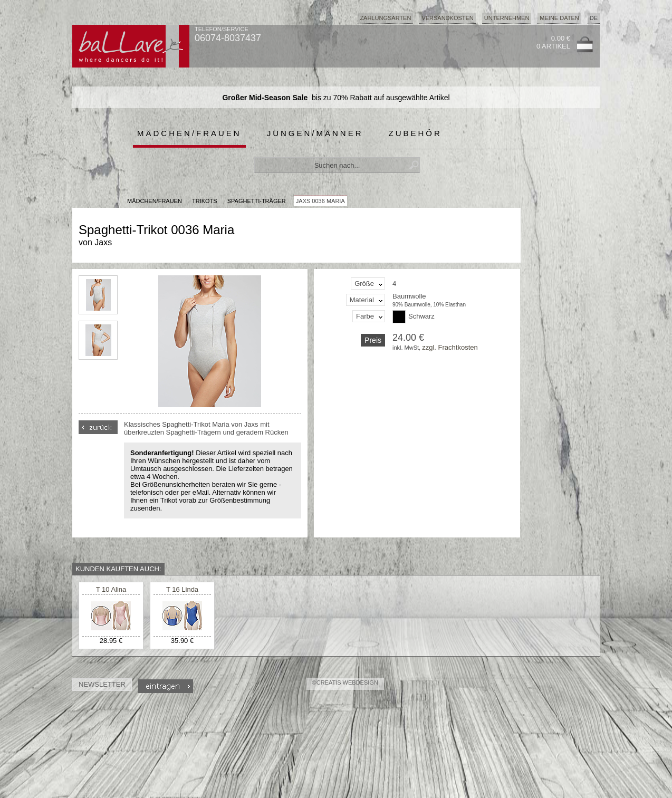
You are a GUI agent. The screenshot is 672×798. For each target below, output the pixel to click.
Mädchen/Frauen (189, 133)
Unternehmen (507, 18)
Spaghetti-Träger (257, 201)
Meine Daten (559, 18)
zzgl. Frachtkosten (450, 347)
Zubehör (415, 133)
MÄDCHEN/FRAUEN (155, 201)
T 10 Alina (111, 589)
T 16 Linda (182, 589)
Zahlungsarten (385, 18)
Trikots (205, 201)
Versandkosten (447, 18)
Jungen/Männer (315, 133)
